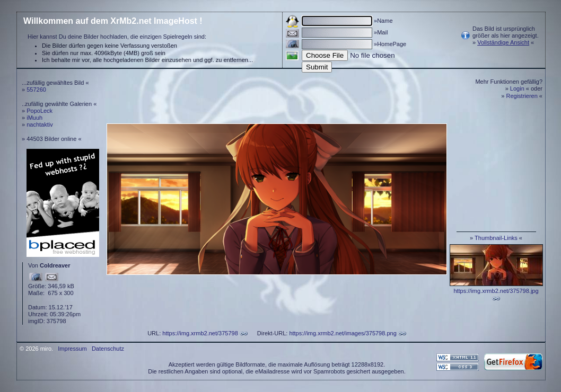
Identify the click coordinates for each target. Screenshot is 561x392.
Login (517, 88)
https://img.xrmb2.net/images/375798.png (343, 333)
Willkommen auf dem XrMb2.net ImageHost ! (113, 21)
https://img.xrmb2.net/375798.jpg (496, 291)
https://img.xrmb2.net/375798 (200, 333)
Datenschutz (108, 349)
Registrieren (522, 96)
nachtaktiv (40, 124)
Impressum (72, 349)
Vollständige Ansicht (503, 42)
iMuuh (34, 118)
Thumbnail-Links (496, 238)
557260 (36, 90)
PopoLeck (40, 111)
